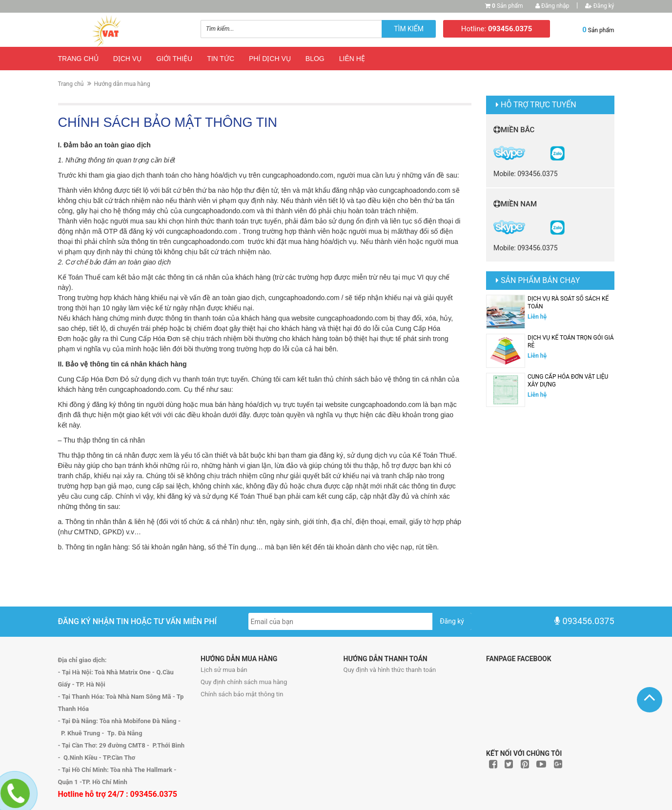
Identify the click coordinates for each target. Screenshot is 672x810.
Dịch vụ (128, 59)
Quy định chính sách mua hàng (244, 682)
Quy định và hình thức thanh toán (390, 670)
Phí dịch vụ (270, 59)
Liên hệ (352, 59)
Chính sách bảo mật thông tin (242, 694)
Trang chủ (78, 59)
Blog (315, 59)
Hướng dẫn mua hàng (122, 84)
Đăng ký (600, 6)
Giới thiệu (174, 59)
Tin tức (221, 59)
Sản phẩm (508, 6)
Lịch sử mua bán (224, 670)
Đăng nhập (552, 6)
